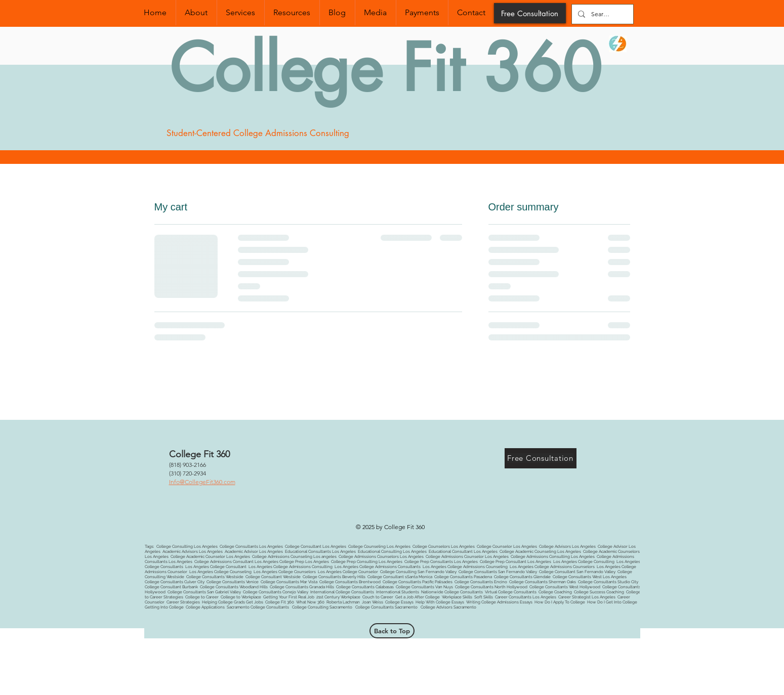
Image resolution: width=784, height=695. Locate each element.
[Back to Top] (392, 631)
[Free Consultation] (530, 13)
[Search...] (602, 14)
